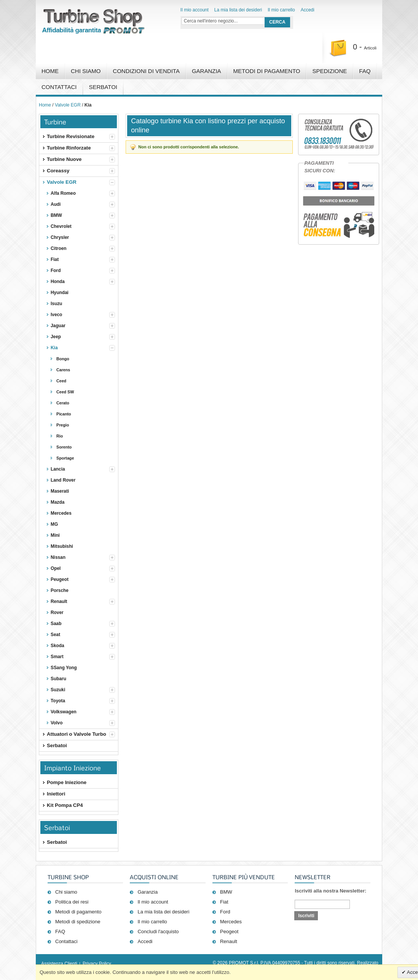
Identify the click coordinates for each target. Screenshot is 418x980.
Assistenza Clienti (59, 964)
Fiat (224, 902)
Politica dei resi (72, 902)
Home (50, 71)
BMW (226, 892)
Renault (229, 941)
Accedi (308, 10)
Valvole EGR (68, 105)
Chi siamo (66, 892)
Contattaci (59, 87)
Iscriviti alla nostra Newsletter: (330, 891)
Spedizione (329, 71)
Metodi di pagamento (267, 71)
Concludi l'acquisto (158, 931)
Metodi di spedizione (78, 922)
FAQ (365, 71)
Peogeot (229, 931)
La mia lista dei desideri (238, 10)
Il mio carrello (281, 10)
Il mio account (195, 10)
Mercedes (231, 922)
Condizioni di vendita (146, 71)
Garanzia (207, 71)
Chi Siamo (86, 71)
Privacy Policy (97, 964)
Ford (225, 912)
